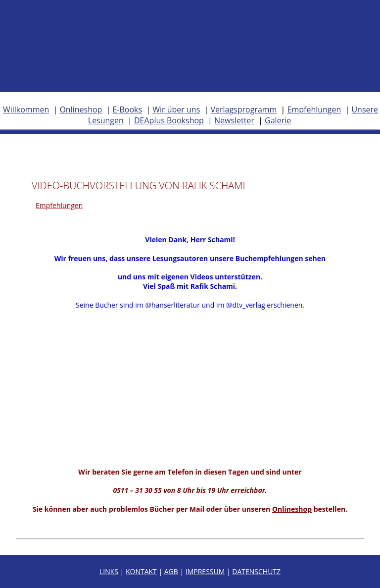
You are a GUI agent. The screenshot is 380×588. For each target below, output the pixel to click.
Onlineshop (81, 109)
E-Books (127, 109)
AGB (171, 571)
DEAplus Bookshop (169, 120)
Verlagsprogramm (243, 109)
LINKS (109, 571)
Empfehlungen (314, 109)
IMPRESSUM (205, 571)
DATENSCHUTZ (256, 571)
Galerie (278, 120)
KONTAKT (141, 571)
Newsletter (234, 120)
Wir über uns (176, 109)
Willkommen (26, 109)
